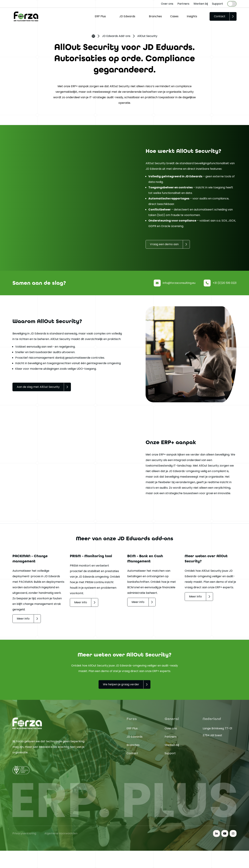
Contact (220, 16)
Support (218, 4)
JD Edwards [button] (127, 16)
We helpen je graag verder (121, 684)
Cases (174, 16)
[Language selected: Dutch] (232, 4)
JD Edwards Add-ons (116, 36)
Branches (155, 16)
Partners (183, 4)
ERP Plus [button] (100, 16)
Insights (192, 16)
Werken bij (201, 4)
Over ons (167, 4)
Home (93, 36)
